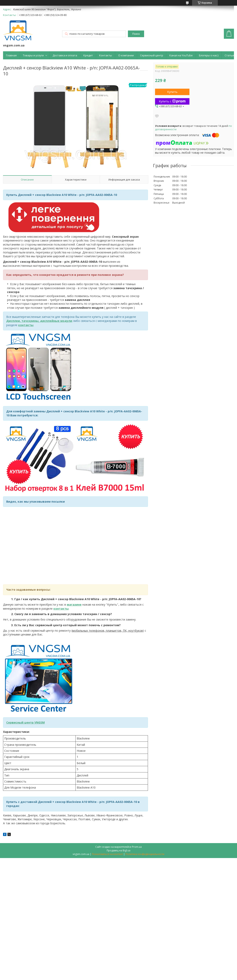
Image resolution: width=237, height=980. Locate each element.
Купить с (172, 101)
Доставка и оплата (65, 55)
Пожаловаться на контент (107, 854)
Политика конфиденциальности (145, 854)
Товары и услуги (33, 55)
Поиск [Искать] (136, 34)
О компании (126, 55)
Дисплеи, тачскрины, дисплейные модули (39, 321)
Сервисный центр (152, 55)
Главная (11, 55)
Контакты (106, 55)
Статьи (229, 55)
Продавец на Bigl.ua (118, 850)
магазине (74, 604)
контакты (26, 325)
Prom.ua (137, 847)
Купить (172, 92)
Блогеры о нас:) (209, 55)
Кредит (88, 55)
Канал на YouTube (181, 55)
